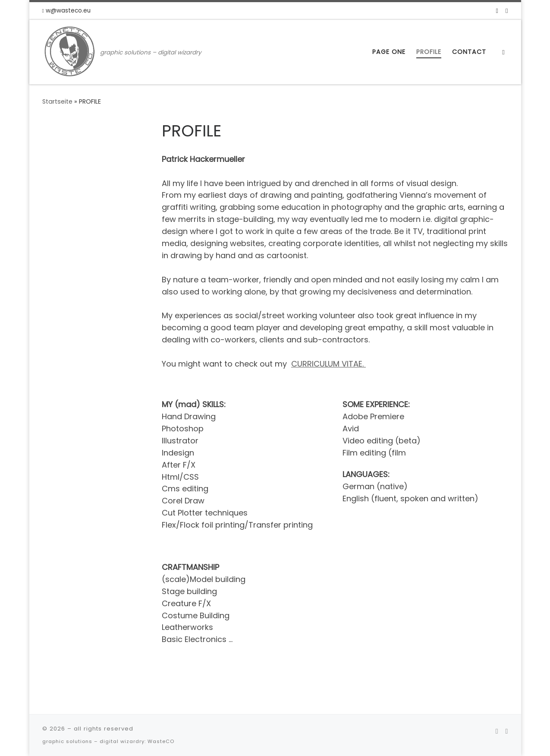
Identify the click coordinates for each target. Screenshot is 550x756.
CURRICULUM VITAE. (328, 364)
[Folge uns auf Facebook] (497, 11)
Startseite (57, 101)
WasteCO (161, 741)
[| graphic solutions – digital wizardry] (70, 51)
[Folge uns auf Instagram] (507, 11)
